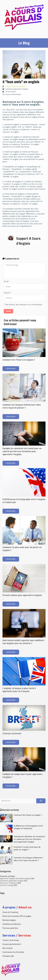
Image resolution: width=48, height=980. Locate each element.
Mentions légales (9, 920)
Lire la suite (11, 369)
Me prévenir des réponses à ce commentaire (23, 305)
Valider (8, 311)
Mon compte (8, 948)
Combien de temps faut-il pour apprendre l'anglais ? (22, 776)
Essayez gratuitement (12, 944)
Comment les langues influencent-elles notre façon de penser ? (22, 406)
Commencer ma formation (13, 952)
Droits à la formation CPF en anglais (17, 916)
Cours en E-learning (10, 912)
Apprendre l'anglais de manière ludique (15, 879)
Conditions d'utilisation (12, 924)
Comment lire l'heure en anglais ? (19, 360)
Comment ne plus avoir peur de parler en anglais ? (22, 549)
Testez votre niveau (11, 940)
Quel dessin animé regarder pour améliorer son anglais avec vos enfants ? (23, 642)
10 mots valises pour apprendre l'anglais (22, 595)
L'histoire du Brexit (12, 733)
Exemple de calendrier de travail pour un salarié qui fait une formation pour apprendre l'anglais (22, 451)
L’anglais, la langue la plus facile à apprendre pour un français (19, 690)
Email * (7, 281)
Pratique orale (8, 956)
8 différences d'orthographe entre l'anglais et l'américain (24, 501)
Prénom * (7, 293)
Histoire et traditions (8, 883)
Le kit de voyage (7, 885)
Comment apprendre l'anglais (12, 881)
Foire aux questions (10, 928)
